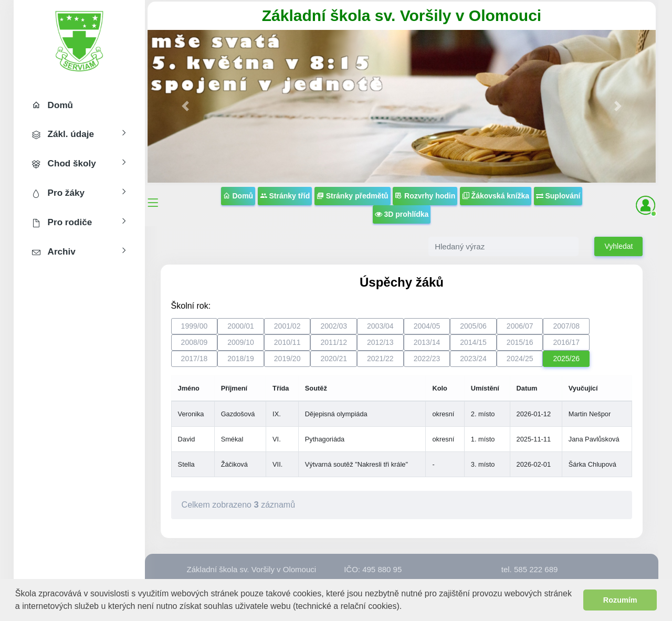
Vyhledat (618, 246)
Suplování (558, 196)
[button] (406, 607)
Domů (238, 196)
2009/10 (241, 342)
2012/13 (380, 342)
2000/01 (241, 326)
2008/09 (195, 342)
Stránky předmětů (353, 196)
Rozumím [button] (620, 600)
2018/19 (241, 359)
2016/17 (566, 342)
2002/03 (334, 326)
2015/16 (520, 342)
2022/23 (427, 359)
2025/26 (566, 359)
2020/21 (334, 359)
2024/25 (520, 359)
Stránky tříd (285, 196)
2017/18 (195, 359)
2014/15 (473, 342)
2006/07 (520, 326)
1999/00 (195, 326)
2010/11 (287, 342)
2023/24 (473, 359)
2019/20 (287, 359)
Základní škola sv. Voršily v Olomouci (402, 15)
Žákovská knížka (496, 196)
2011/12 (334, 342)
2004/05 (427, 326)
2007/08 (566, 326)
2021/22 (380, 359)
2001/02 (287, 326)
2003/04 (380, 326)
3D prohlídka (402, 214)
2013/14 (427, 342)
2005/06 (473, 326)
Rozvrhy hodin (425, 196)
